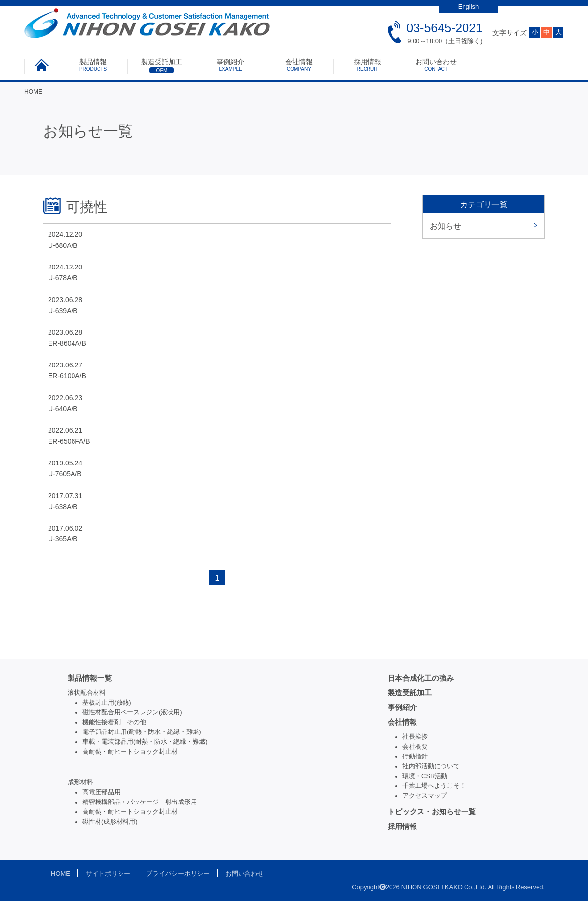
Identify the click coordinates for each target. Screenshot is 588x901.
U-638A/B (63, 507)
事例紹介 (230, 65)
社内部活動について (431, 766)
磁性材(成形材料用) (110, 821)
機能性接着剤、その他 (114, 722)
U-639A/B (63, 311)
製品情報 (93, 65)
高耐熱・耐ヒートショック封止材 (130, 751)
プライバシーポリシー (178, 873)
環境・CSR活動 (425, 776)
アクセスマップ (425, 795)
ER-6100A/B (67, 376)
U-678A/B (63, 278)
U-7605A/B (65, 474)
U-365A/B (63, 539)
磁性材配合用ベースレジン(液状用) (132, 712)
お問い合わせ (436, 65)
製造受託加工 (162, 66)
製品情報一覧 (90, 678)
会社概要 (415, 746)
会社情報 (299, 65)
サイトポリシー (108, 873)
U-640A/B (63, 409)
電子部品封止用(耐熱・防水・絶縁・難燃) (142, 732)
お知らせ (445, 226)
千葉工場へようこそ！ (434, 786)
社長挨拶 (415, 737)
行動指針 (415, 756)
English (469, 7)
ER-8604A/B (67, 343)
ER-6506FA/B (69, 441)
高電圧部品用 (101, 792)
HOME (33, 92)
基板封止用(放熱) (107, 702)
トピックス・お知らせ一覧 (432, 812)
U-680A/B (63, 245)
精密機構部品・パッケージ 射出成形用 (140, 802)
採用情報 (367, 65)
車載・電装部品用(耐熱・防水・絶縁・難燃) (145, 742)
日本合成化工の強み (421, 678)
